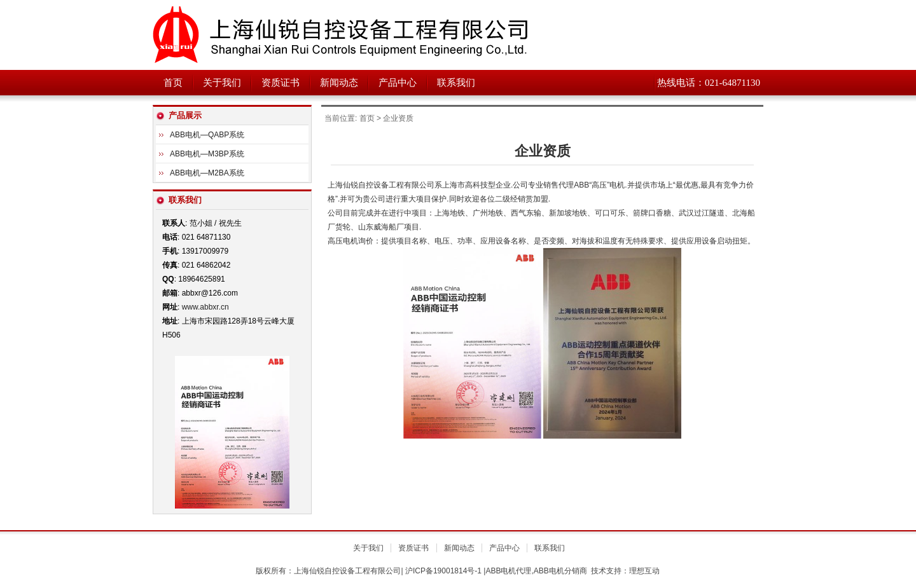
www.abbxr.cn (205, 307)
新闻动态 (339, 83)
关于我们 (222, 83)
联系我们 (456, 83)
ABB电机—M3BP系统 (207, 154)
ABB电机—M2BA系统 (207, 173)
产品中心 (398, 83)
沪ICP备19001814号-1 (444, 571)
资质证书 (281, 83)
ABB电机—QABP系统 (207, 135)
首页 (173, 83)
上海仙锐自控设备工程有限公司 (312, 35)
